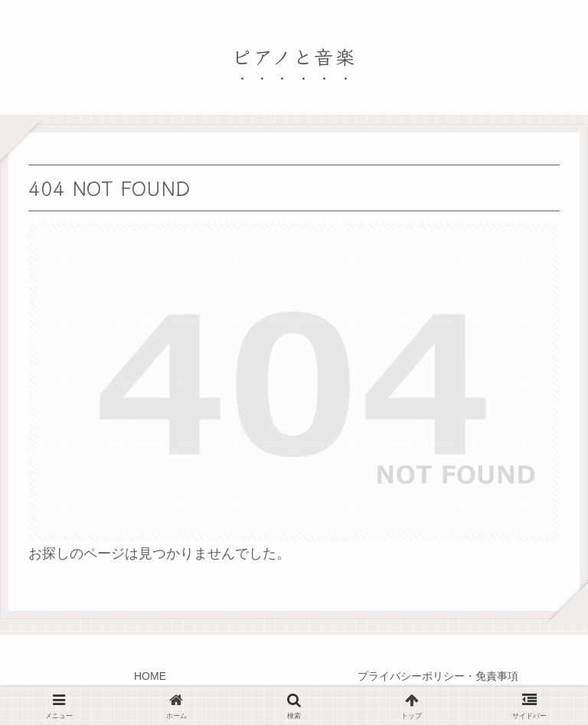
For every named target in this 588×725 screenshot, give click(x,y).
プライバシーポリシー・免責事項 (438, 676)
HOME (150, 676)
